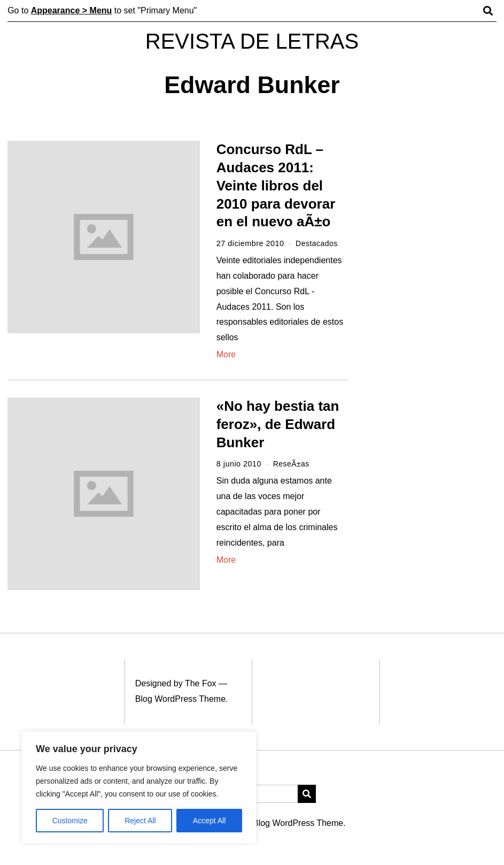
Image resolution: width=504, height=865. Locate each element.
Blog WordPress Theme (180, 699)
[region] (139, 787)
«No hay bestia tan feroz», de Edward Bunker (278, 424)
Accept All (209, 821)
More (226, 354)
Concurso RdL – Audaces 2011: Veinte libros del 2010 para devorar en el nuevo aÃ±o (276, 185)
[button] (307, 793)
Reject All (140, 821)
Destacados (317, 243)
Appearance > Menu (72, 10)
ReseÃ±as (292, 464)
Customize (70, 821)
